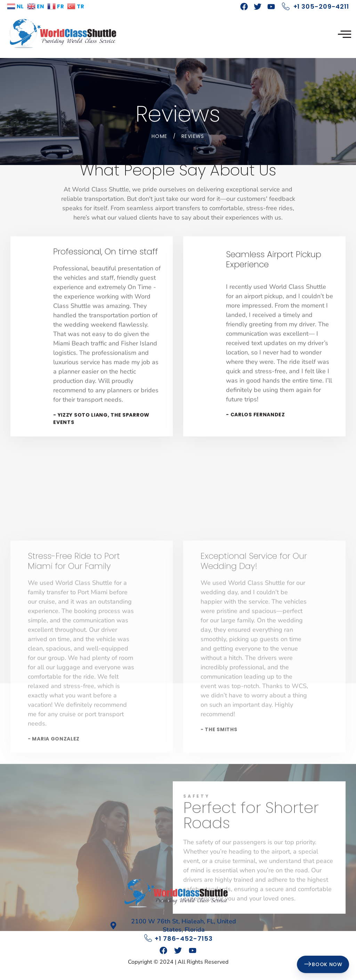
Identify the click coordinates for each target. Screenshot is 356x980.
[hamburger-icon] (345, 35)
